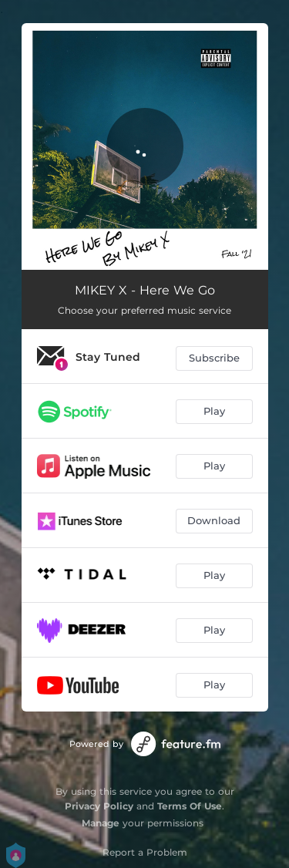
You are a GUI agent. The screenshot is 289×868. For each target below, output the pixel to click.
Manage (101, 823)
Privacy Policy (99, 806)
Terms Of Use (190, 806)
